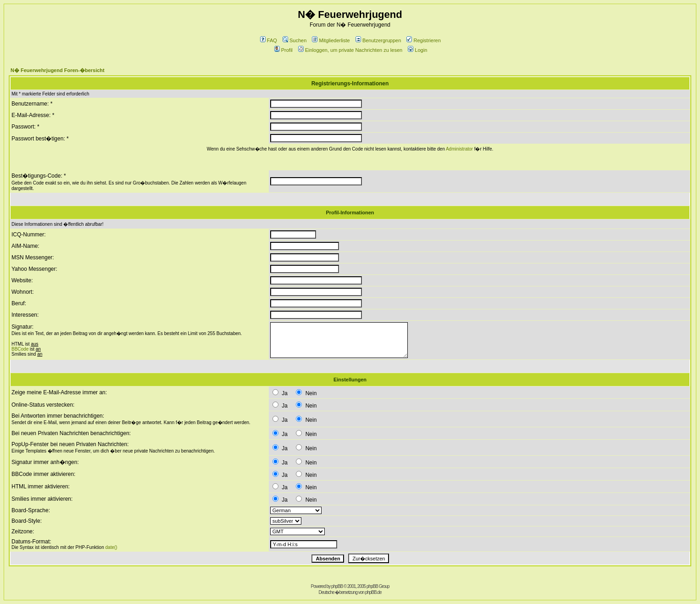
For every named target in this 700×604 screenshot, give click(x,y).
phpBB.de (373, 592)
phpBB (337, 586)
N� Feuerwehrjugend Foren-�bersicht (58, 70)
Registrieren (423, 40)
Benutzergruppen (378, 40)
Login (417, 50)
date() (111, 547)
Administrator (459, 149)
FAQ (269, 40)
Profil (283, 50)
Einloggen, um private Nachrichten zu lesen (350, 50)
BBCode (20, 349)
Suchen (294, 40)
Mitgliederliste (331, 40)
